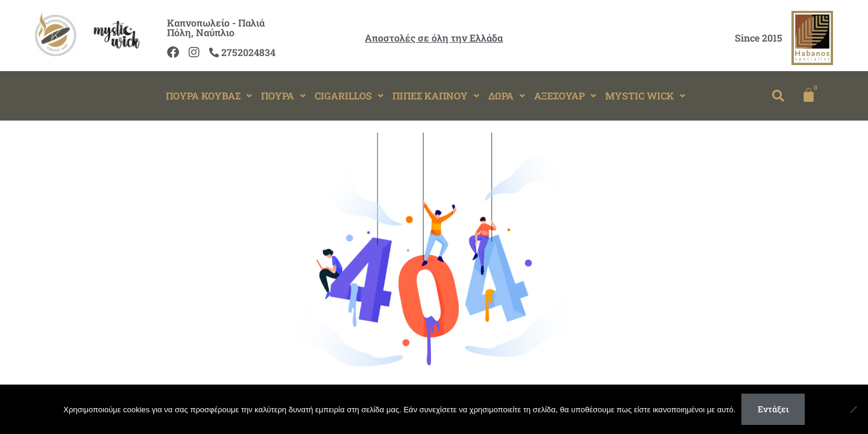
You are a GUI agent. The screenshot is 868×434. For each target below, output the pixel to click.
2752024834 (242, 52)
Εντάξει (773, 409)
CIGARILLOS (349, 96)
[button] (209, 96)
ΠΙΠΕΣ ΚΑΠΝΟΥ (436, 96)
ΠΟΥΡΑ (283, 96)
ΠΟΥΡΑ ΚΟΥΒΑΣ (209, 96)
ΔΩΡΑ (507, 96)
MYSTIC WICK (645, 96)
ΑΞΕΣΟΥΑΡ (565, 96)
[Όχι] (853, 409)
